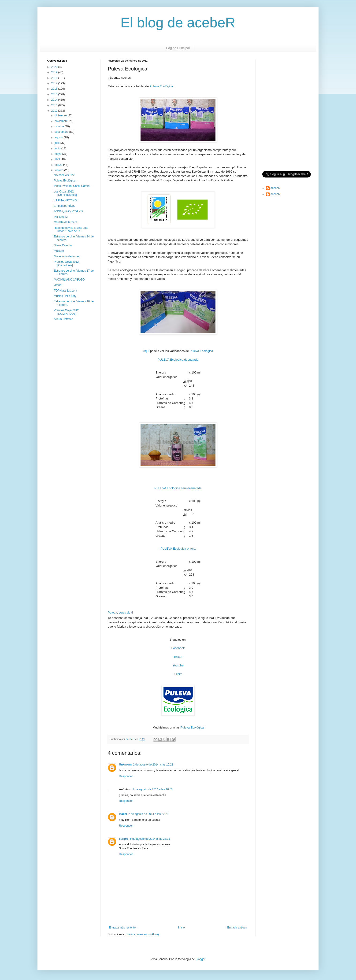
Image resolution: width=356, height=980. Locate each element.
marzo (59, 165)
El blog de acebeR (178, 23)
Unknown (125, 765)
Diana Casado (63, 245)
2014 (55, 100)
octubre (60, 126)
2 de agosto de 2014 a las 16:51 (153, 789)
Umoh (58, 285)
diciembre (61, 115)
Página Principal (178, 48)
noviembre (61, 121)
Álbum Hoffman (63, 319)
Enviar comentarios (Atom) (142, 934)
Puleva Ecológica (161, 86)
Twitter (178, 657)
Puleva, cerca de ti (120, 612)
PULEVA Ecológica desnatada (178, 360)
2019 (55, 72)
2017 (55, 83)
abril (58, 159)
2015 (55, 94)
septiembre (62, 132)
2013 (55, 105)
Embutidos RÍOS (64, 206)
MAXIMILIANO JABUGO (69, 280)
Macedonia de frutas (67, 256)
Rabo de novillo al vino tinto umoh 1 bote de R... (71, 229)
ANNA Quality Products (68, 211)
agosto (59, 137)
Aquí (146, 351)
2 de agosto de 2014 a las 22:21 (148, 814)
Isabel (123, 814)
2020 (55, 67)
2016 (55, 89)
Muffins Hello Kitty (65, 296)
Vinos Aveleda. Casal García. (72, 186)
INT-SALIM (61, 217)
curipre (124, 839)
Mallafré (59, 251)
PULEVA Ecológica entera (178, 549)
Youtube (178, 665)
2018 (55, 78)
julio (57, 143)
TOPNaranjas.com (65, 291)
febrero (59, 170)
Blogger (200, 959)
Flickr (178, 674)
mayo (58, 154)
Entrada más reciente (122, 928)
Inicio (182, 928)
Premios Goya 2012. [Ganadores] (67, 263)
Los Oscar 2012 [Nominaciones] (65, 193)
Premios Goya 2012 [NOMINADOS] (66, 312)
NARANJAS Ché (64, 175)
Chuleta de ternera (65, 222)
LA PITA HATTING (65, 200)
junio (58, 148)
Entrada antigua (237, 928)
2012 (55, 111)
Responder (126, 776)
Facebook (178, 648)
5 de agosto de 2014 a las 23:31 (150, 839)
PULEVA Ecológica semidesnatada (178, 488)
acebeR (275, 188)
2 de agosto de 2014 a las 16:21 (153, 765)
